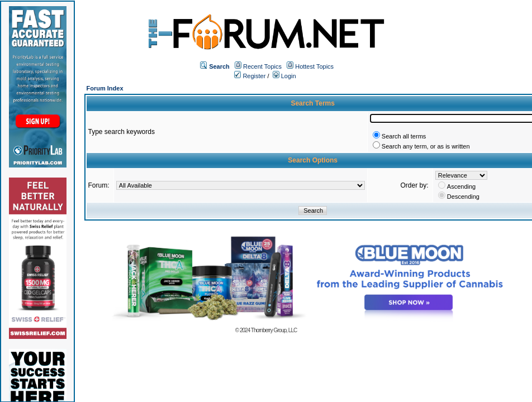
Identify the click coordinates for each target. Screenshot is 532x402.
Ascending (461, 186)
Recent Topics (262, 66)
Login (284, 76)
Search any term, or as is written (426, 146)
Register (250, 76)
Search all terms (404, 136)
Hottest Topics (314, 66)
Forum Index (105, 88)
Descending (463, 197)
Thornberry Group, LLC (274, 330)
